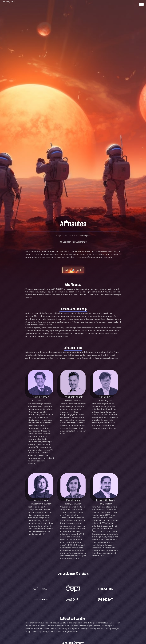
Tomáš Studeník (105, 500)
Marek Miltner (41, 397)
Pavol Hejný (73, 500)
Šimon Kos (105, 397)
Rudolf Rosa (41, 500)
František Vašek (73, 397)
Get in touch (73, 270)
